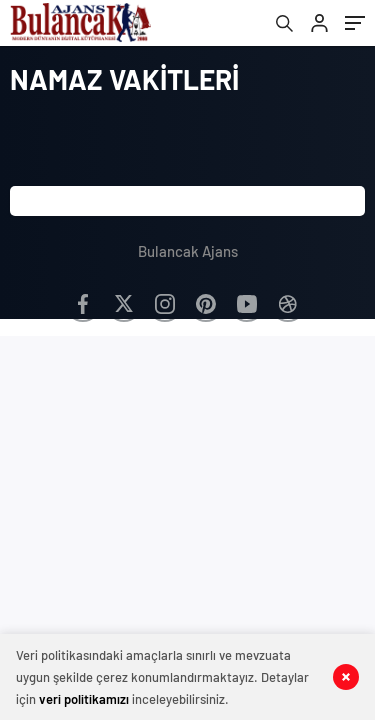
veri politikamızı (84, 699)
